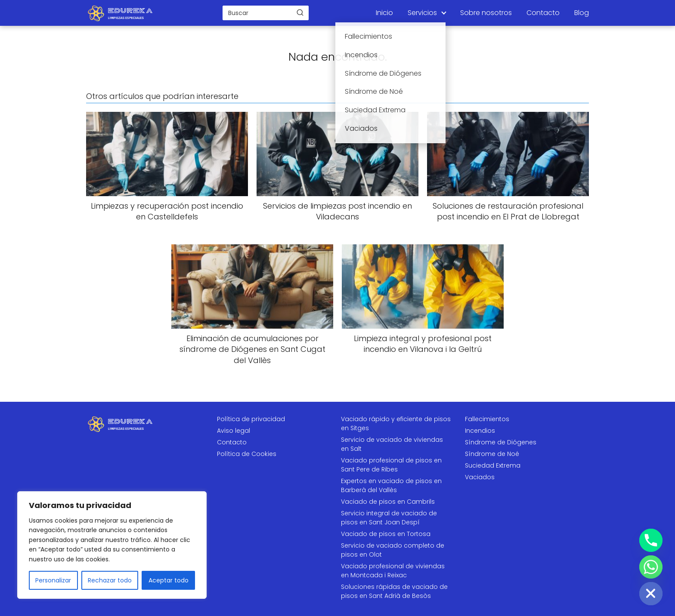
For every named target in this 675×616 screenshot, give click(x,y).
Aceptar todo (169, 580)
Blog (582, 13)
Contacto (543, 13)
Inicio (384, 13)
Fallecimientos (487, 419)
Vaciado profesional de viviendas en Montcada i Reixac (393, 571)
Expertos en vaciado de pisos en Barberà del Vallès (391, 485)
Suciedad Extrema (493, 465)
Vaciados (480, 477)
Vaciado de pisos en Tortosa (386, 534)
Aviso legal (234, 431)
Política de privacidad (251, 419)
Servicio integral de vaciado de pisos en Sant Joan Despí (389, 518)
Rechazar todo (110, 580)
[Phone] (651, 540)
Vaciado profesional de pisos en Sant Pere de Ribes (391, 465)
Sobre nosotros (486, 13)
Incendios (480, 431)
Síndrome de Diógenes (501, 442)
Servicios (422, 13)
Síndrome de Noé (492, 454)
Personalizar (53, 580)
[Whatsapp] (651, 567)
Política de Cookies (247, 454)
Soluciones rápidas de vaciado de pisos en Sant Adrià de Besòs (394, 591)
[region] (112, 545)
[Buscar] (300, 12)
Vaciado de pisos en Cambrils (388, 502)
